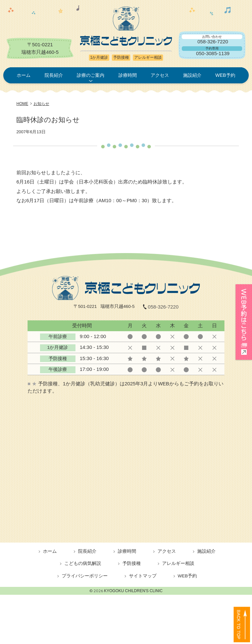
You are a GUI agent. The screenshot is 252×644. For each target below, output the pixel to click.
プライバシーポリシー (85, 576)
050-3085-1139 (213, 53)
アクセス (160, 75)
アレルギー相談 (178, 563)
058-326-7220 (213, 42)
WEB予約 (225, 75)
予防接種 (132, 563)
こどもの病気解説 (83, 563)
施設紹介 (192, 75)
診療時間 (128, 75)
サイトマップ (143, 576)
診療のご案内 (91, 75)
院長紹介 (54, 75)
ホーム (24, 75)
